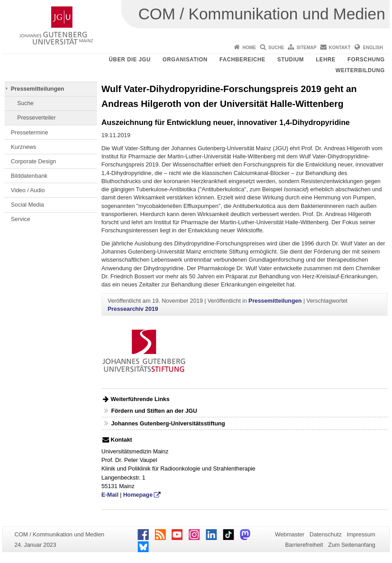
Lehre (326, 60)
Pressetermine (30, 132)
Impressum (361, 534)
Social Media (27, 205)
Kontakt (340, 48)
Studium (291, 60)
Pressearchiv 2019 (133, 309)
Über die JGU (130, 60)
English (373, 48)
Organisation (185, 60)
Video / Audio (28, 190)
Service (21, 219)
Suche (276, 48)
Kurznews (23, 147)
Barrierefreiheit (304, 545)
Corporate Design (33, 161)
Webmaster (290, 534)
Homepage (138, 495)
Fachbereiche (242, 60)
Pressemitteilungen (37, 89)
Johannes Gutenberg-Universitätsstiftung (168, 423)
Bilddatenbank (29, 176)
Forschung (366, 60)
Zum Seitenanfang (352, 545)
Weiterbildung (360, 70)
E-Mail (110, 495)
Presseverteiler (36, 118)
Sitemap (306, 48)
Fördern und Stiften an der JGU (154, 411)
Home (249, 48)
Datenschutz (325, 534)
